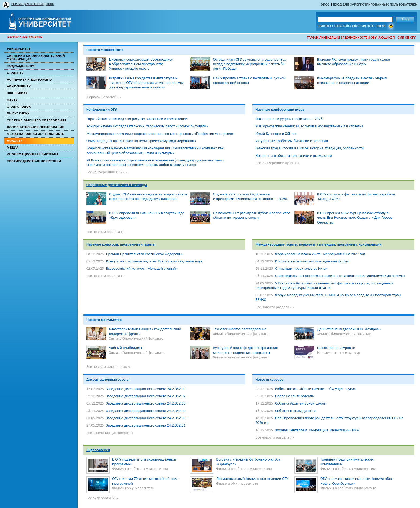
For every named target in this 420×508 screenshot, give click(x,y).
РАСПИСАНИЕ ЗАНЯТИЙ (25, 37)
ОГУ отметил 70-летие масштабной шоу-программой (145, 481)
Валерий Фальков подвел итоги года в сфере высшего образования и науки (354, 62)
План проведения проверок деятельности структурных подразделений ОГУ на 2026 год (329, 420)
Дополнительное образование (35, 127)
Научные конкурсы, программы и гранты (121, 244)
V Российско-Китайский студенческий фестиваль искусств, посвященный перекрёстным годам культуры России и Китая (324, 285)
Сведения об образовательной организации (36, 58)
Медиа (13, 147)
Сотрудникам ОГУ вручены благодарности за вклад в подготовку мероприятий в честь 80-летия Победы (250, 64)
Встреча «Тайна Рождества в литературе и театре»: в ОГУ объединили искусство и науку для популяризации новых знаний (146, 83)
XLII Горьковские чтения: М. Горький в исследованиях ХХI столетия (309, 126)
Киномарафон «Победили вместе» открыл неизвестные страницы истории (352, 80)
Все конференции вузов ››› (277, 163)
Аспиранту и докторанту (30, 80)
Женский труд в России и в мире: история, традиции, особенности (310, 148)
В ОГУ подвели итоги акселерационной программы (144, 461)
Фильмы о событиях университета (140, 469)
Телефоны (326, 26)
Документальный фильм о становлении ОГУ (252, 479)
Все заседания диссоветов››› (110, 433)
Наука (12, 100)
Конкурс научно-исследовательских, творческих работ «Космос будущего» (147, 126)
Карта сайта (343, 26)
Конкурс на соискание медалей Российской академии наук (154, 261)
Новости (15, 141)
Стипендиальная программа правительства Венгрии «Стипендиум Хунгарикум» (340, 276)
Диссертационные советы (108, 379)
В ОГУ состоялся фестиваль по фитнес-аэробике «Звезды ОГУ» (356, 196)
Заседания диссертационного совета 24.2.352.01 (146, 425)
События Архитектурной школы (301, 403)
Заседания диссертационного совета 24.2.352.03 (146, 411)
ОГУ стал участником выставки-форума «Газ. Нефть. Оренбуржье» (357, 481)
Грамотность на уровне (336, 348)
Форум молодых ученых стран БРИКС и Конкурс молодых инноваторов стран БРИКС (328, 297)
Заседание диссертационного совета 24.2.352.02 (146, 396)
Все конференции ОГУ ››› (107, 172)
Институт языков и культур (339, 353)
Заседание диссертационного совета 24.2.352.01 (146, 389)
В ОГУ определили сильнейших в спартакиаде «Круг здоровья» (147, 215)
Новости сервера (269, 379)
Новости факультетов (104, 320)
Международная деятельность (36, 134)
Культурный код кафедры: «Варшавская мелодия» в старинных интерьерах (245, 350)
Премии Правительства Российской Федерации (145, 254)
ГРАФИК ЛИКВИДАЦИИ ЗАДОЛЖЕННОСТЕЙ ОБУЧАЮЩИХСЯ (351, 38)
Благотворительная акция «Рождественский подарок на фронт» (145, 331)
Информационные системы (33, 154)
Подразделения (21, 66)
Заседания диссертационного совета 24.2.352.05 (146, 403)
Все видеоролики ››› (103, 498)
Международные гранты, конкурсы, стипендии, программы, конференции (318, 244)
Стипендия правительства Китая (301, 268)
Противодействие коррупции (34, 161)
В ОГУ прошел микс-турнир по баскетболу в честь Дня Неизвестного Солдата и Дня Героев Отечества (355, 218)
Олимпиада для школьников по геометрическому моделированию (141, 141)
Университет (19, 49)
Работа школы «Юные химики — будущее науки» (316, 389)
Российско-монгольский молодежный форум (312, 261)
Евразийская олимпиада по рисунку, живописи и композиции (137, 119)
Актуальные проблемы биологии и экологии (292, 141)
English (381, 26)
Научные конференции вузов (280, 109)
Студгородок (19, 107)
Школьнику (17, 93)
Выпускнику (18, 113)
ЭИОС (325, 5)
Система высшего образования (37, 120)
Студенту (15, 73)
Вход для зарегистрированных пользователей (375, 5)
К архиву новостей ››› (104, 97)
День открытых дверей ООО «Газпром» (349, 329)
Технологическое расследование (240, 329)
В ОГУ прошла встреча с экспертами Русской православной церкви (249, 80)
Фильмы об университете (133, 488)
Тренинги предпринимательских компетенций (347, 461)
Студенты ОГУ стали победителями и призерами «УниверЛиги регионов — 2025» (250, 196)
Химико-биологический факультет (137, 338)
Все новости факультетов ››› (109, 366)
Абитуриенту (19, 86)
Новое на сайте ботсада (294, 396)
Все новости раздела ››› (106, 232)
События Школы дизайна (296, 411)
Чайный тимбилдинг (126, 348)
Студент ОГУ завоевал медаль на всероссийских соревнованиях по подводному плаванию (148, 196)
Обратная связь (363, 26)
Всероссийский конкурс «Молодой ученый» (142, 268)
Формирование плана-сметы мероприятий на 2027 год (320, 254)
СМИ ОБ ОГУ (407, 38)
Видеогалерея (98, 450)
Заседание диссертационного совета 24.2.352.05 (146, 418)
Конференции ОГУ (102, 109)
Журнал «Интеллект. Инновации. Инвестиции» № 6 (317, 430)
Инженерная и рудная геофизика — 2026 (289, 119)
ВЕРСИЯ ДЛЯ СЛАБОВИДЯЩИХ (33, 4)
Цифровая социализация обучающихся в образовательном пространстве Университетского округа (141, 64)
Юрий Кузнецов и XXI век (276, 134)
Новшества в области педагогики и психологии (293, 155)
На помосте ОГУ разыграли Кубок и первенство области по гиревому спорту (252, 215)
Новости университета (105, 50)
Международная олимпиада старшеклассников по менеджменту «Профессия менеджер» (160, 134)
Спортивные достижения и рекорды (117, 185)
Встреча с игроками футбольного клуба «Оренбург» (248, 461)
